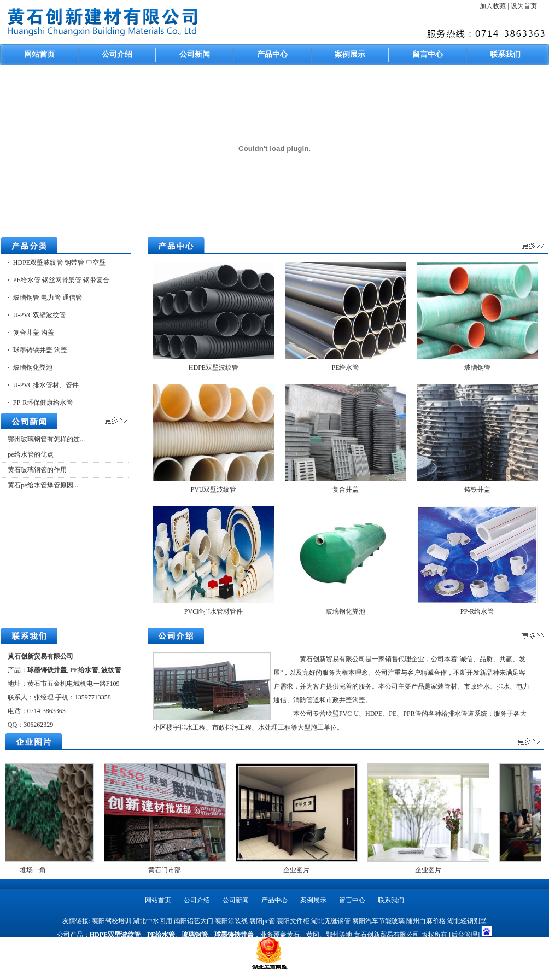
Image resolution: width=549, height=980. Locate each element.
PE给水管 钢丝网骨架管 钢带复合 (61, 280)
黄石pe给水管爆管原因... (43, 485)
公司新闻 (195, 54)
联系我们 (505, 54)
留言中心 (428, 54)
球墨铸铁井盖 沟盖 (40, 350)
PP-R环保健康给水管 (43, 402)
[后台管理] (464, 935)
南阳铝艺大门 (194, 921)
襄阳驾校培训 (112, 921)
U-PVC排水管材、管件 (46, 385)
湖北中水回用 (153, 921)
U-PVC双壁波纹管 (39, 315)
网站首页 (39, 54)
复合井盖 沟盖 (34, 332)
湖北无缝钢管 (331, 921)
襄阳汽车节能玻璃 (378, 921)
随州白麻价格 (426, 921)
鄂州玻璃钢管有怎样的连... (46, 439)
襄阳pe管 (262, 921)
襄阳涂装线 (231, 921)
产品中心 (272, 54)
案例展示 (350, 54)
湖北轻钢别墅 (467, 921)
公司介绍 (117, 54)
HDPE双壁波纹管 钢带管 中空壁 (59, 262)
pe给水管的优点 (30, 454)
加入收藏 (493, 6)
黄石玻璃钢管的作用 (37, 470)
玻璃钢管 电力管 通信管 (48, 297)
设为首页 (524, 6)
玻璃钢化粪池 (33, 367)
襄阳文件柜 (293, 921)
